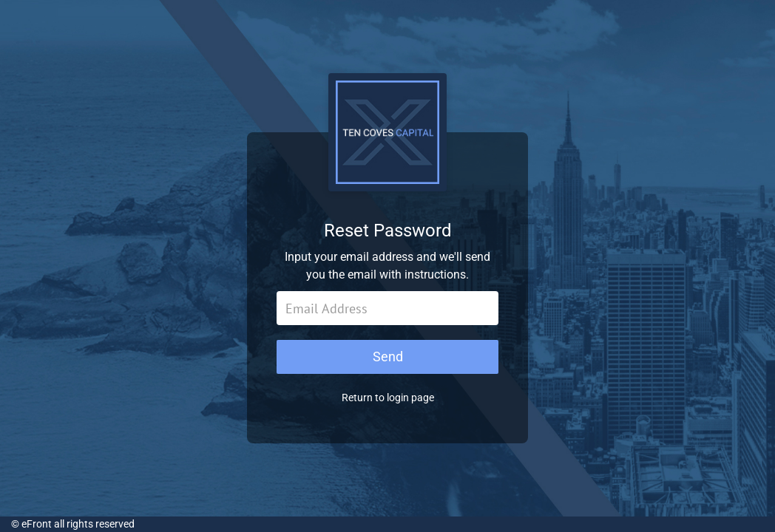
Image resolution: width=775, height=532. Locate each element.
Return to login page (388, 398)
